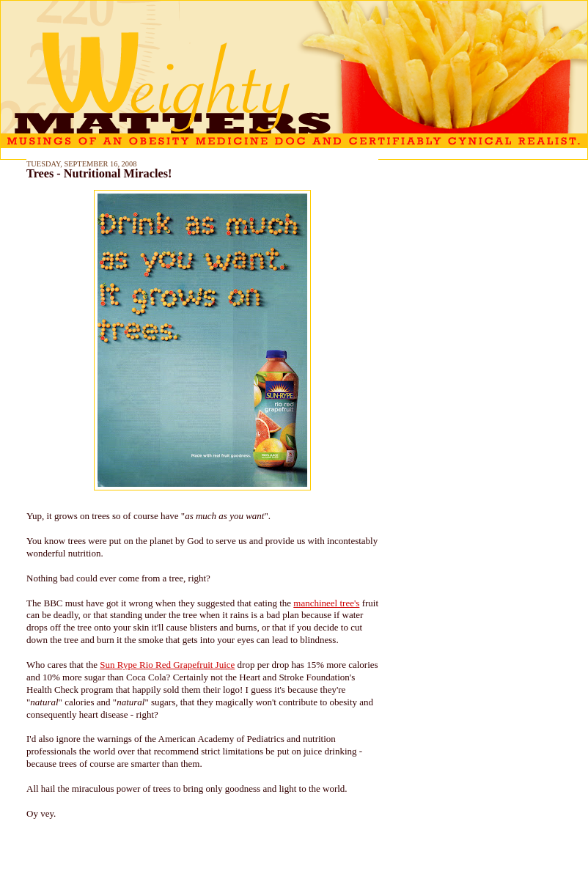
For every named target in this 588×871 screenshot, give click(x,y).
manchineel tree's (326, 603)
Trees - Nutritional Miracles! (99, 174)
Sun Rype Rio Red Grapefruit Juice (167, 665)
